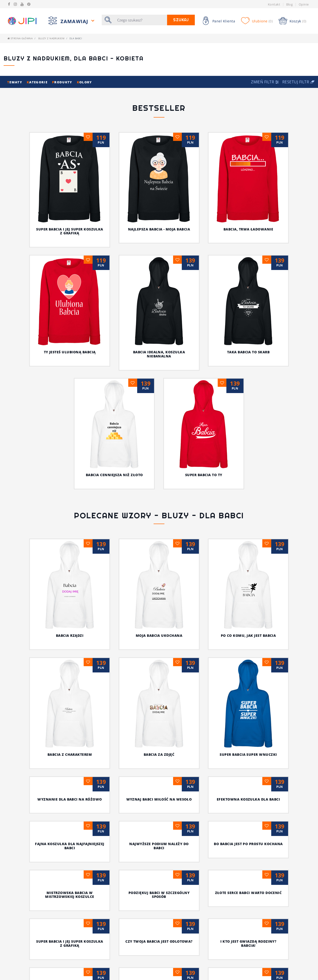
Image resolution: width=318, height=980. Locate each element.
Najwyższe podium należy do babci (70, 690)
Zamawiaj (75, 21)
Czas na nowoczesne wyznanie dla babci (248, 788)
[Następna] (169, 945)
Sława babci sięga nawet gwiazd (159, 834)
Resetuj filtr (298, 82)
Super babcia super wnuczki (159, 595)
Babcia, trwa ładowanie (248, 229)
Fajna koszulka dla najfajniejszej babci (248, 641)
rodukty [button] (63, 82)
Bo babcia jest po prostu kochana (159, 688)
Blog (290, 4)
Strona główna (20, 38)
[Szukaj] (141, 20)
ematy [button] (15, 82)
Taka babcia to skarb (248, 352)
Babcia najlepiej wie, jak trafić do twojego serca (204, 881)
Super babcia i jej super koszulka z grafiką (70, 231)
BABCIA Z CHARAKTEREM (253, 550)
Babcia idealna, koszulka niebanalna (159, 354)
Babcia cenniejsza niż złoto (114, 475)
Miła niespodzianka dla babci (70, 834)
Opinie (304, 4)
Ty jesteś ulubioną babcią (70, 352)
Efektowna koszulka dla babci (159, 639)
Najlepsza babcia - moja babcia (159, 229)
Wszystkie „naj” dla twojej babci (248, 834)
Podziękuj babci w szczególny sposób (70, 739)
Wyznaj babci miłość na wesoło (70, 639)
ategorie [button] (38, 82)
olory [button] (85, 82)
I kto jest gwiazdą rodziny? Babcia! (159, 788)
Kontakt (274, 4)
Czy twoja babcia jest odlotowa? (70, 786)
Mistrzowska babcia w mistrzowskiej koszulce (248, 690)
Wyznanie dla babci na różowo (248, 595)
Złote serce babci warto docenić (159, 737)
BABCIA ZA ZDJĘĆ (70, 589)
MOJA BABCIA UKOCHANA (113, 550)
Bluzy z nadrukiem (51, 38)
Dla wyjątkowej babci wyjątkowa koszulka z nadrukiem (114, 887)
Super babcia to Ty (204, 475)
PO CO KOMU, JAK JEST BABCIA (184, 550)
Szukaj (181, 20)
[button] (265, 82)
